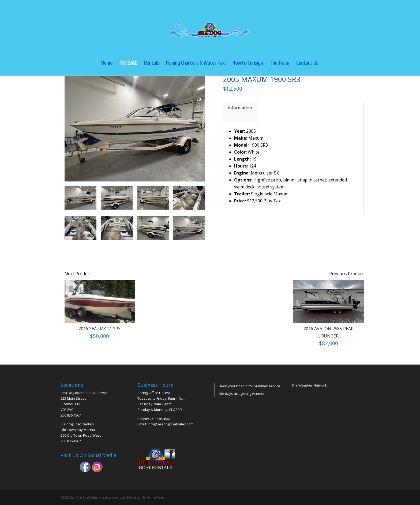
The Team (280, 63)
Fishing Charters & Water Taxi (196, 63)
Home (107, 63)
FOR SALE (128, 63)
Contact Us (307, 63)
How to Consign (248, 63)
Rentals (152, 63)
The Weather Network (309, 385)
